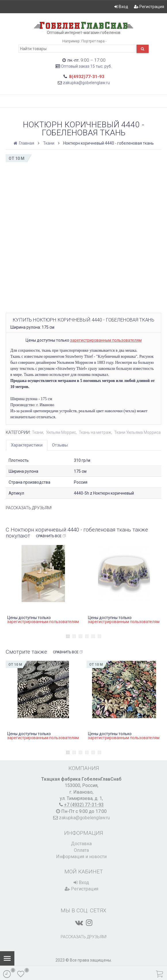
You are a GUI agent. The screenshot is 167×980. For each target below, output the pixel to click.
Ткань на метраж (95, 432)
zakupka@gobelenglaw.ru (86, 83)
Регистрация (149, 7)
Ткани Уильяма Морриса (137, 432)
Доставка (81, 844)
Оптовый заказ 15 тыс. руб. (86, 66)
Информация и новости (81, 857)
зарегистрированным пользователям (106, 340)
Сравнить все (51, 536)
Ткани (49, 143)
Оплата (81, 850)
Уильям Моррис (61, 432)
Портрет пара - (94, 41)
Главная (24, 143)
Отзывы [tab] (60, 445)
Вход (121, 7)
